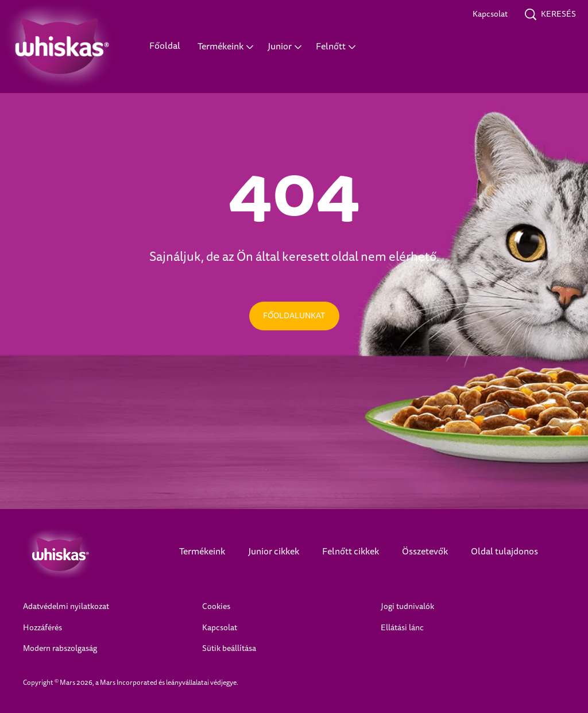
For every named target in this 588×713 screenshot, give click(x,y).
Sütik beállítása (229, 648)
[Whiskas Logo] (84, 554)
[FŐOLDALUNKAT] (294, 316)
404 (294, 193)
